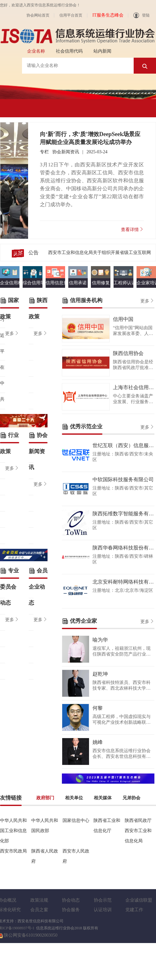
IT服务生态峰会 (108, 15)
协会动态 (71, 900)
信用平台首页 (71, 15)
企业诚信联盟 (139, 900)
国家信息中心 (76, 820)
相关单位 (74, 798)
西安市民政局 (13, 851)
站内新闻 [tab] (102, 51)
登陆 (141, 15)
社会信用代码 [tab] (69, 51)
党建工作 (134, 910)
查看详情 (132, 229)
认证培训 (103, 910)
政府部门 (45, 798)
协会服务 (71, 910)
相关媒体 (103, 798)
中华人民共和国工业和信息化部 (13, 831)
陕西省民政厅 (138, 820)
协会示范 (103, 900)
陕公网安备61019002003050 (31, 935)
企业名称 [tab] (36, 51)
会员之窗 (39, 910)
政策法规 (39, 900)
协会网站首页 (38, 15)
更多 (12, 333)
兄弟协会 (131, 798)
